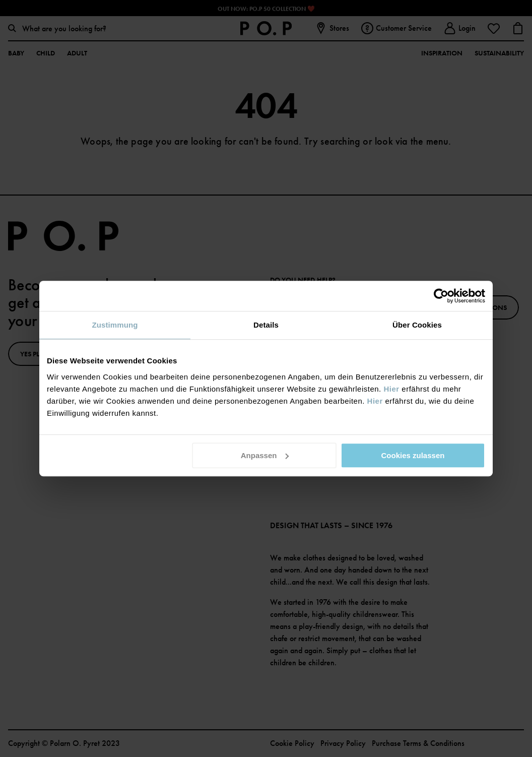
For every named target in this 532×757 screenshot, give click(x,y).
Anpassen (265, 455)
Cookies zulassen (413, 455)
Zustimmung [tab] (115, 325)
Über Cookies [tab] (417, 325)
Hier (391, 389)
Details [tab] (266, 325)
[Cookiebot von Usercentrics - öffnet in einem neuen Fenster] (441, 296)
